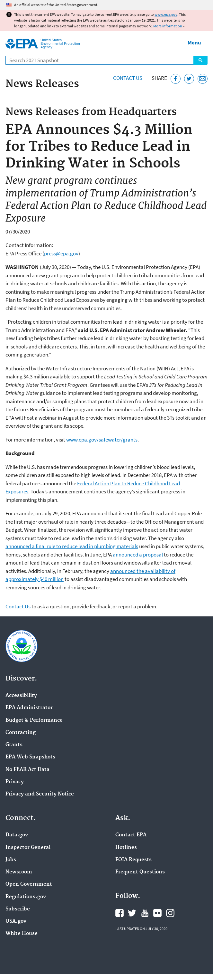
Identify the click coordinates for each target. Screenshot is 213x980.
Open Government (29, 884)
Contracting (21, 733)
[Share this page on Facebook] (176, 79)
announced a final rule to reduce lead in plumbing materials (72, 546)
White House (22, 934)
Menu (194, 43)
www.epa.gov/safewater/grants (102, 440)
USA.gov (16, 921)
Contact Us (128, 78)
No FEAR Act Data (27, 770)
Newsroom (19, 872)
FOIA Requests (133, 860)
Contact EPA (131, 835)
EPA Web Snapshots (30, 757)
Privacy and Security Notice (40, 794)
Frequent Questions (140, 872)
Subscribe (18, 909)
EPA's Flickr (157, 913)
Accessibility (21, 696)
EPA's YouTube (145, 913)
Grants (14, 745)
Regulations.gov (26, 897)
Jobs (11, 860)
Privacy (15, 782)
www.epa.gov (166, 14)
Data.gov (17, 835)
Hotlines (126, 848)
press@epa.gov (61, 253)
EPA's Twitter (132, 913)
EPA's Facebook (120, 913)
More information (168, 26)
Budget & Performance (34, 720)
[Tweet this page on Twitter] (189, 79)
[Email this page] (203, 79)
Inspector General (28, 848)
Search (200, 60)
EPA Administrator (29, 708)
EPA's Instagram (170, 913)
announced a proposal (138, 555)
